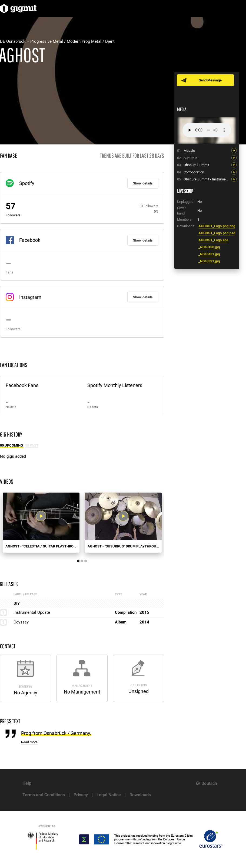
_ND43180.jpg (209, 247)
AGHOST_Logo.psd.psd (217, 233)
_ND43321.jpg (209, 261)
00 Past (32, 445)
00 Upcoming (12, 445)
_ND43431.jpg (209, 254)
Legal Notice (109, 795)
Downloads (140, 795)
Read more (29, 742)
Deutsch (209, 783)
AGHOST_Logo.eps (213, 240)
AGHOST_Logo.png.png (217, 226)
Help (27, 783)
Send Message (210, 80)
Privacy (81, 795)
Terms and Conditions (44, 795)
